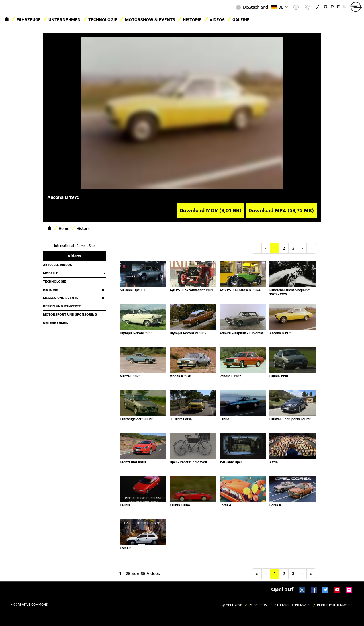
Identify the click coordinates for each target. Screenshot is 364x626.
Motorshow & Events (150, 20)
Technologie (103, 20)
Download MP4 (281, 210)
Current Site (86, 246)
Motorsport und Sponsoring (70, 314)
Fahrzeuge (29, 20)
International (64, 246)
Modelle (51, 273)
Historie (192, 20)
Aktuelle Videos (57, 265)
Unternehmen (64, 20)
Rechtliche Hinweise (335, 605)
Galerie (241, 20)
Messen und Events (61, 298)
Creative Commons (30, 605)
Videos (217, 20)
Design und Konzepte (62, 306)
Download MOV (211, 210)
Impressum (258, 605)
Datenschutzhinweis (292, 605)
